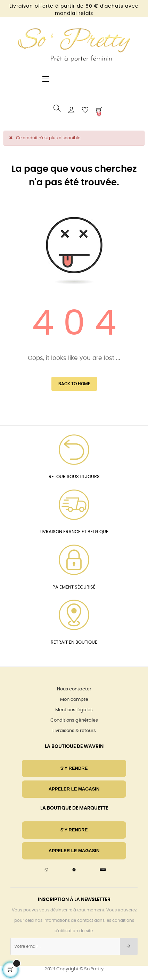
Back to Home (74, 384)
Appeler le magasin (74, 789)
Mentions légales (74, 710)
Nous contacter (74, 689)
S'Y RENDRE (74, 768)
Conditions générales (74, 720)
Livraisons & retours (74, 731)
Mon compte (74, 700)
